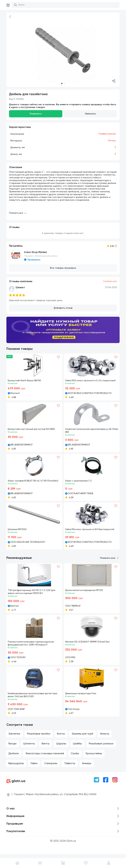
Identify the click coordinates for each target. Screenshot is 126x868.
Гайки (34, 767)
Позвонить (36, 114)
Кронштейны (94, 757)
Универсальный (107, 134)
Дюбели (14, 757)
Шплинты (29, 747)
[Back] (10, 17)
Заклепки (14, 737)
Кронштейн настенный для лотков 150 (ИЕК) (32, 429)
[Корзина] (63, 863)
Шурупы (61, 747)
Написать (90, 114)
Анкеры (87, 767)
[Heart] (58, 356)
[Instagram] (115, 783)
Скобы (75, 757)
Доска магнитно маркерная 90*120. (85, 593)
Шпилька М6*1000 (18, 532)
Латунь (112, 140)
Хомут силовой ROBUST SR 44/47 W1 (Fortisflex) (28, 482)
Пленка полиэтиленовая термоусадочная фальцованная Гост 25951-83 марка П (31, 646)
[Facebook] (106, 783)
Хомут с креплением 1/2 (79, 480)
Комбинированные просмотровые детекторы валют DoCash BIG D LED (34, 698)
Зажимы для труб (82, 737)
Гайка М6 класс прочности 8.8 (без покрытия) (91, 532)
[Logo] (34, 784)
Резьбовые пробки (39, 737)
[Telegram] (96, 783)
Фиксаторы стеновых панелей (45, 757)
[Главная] (17, 863)
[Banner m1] (63, 329)
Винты (46, 747)
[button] (62, 83)
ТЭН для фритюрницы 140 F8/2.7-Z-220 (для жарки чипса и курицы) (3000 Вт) (32, 595)
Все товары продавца (63, 267)
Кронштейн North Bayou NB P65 (25, 380)
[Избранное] (86, 863)
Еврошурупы (16, 767)
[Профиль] (109, 863)
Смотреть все (109, 280)
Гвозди (12, 747)
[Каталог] (40, 863)
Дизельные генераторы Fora (81, 697)
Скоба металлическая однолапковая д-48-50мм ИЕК (90, 430)
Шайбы (77, 747)
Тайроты (70, 767)
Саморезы (51, 767)
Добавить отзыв (63, 307)
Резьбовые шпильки (101, 747)
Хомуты (105, 737)
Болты (61, 737)
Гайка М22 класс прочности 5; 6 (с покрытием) (91, 380)
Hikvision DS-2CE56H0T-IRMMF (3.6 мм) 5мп (89, 645)
